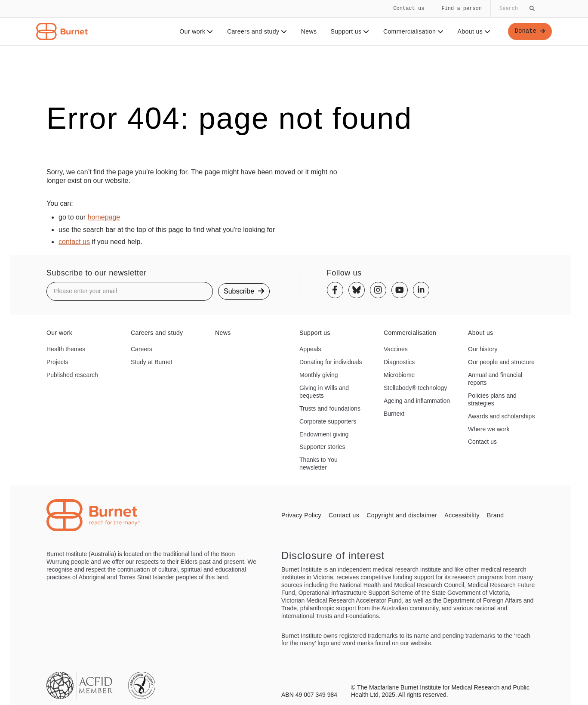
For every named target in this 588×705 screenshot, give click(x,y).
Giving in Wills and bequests (324, 392)
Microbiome (399, 375)
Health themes (66, 349)
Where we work (489, 429)
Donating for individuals (331, 362)
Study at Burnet (152, 362)
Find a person (462, 8)
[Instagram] (378, 290)
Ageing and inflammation (417, 401)
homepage (104, 217)
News (309, 31)
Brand (495, 515)
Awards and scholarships (501, 416)
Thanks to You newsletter (319, 464)
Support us (350, 31)
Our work (196, 31)
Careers (142, 349)
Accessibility (462, 515)
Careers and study (257, 31)
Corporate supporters (328, 421)
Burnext (394, 414)
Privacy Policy (301, 515)
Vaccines (396, 349)
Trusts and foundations (330, 408)
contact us (74, 242)
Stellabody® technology (415, 388)
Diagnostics (399, 362)
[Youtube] (400, 290)
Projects (57, 362)
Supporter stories (322, 447)
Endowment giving (324, 434)
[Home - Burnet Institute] (62, 31)
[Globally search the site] (516, 9)
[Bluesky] (357, 290)
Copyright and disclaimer (402, 515)
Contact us (409, 8)
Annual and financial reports (495, 379)
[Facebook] (335, 290)
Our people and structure (501, 362)
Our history (483, 349)
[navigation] (294, 23)
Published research (72, 375)
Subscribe (244, 291)
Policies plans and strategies (492, 399)
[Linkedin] (421, 290)
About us (474, 31)
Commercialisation (414, 31)
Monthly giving (319, 375)
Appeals (310, 349)
